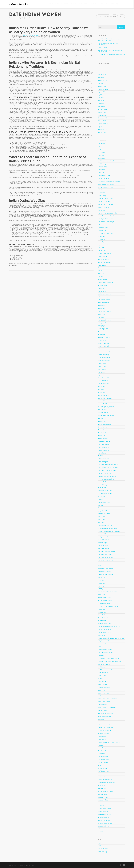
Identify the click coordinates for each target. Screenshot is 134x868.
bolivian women (103, 227)
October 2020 (102, 86)
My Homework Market (105, 598)
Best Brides (101, 210)
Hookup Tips (102, 436)
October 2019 (102, 121)
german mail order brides (106, 415)
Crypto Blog (101, 288)
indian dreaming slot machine (107, 476)
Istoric (67, 4)
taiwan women (102, 739)
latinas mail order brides (105, 525)
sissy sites (101, 719)
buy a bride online (103, 245)
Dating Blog (101, 308)
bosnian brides (102, 230)
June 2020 (101, 98)
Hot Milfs (100, 456)
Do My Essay (102, 334)
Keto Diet (101, 505)
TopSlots (100, 745)
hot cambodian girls (104, 447)
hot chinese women (104, 450)
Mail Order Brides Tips (105, 554)
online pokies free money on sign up (109, 626)
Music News (101, 595)
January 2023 (102, 75)
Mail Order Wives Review (105, 560)
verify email (101, 777)
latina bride (101, 517)
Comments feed (103, 849)
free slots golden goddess (106, 407)
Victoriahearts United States (106, 783)
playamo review (103, 644)
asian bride (101, 193)
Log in (100, 843)
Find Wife (101, 389)
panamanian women (104, 632)
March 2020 (101, 106)
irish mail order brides (105, 493)
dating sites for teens (104, 323)
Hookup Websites (103, 439)
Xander (13, 18)
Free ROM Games (103, 401)
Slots (99, 722)
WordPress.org (102, 852)
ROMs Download (103, 673)
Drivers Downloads (104, 346)
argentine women (103, 178)
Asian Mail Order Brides (105, 199)
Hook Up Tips (102, 421)
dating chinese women (105, 311)
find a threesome (103, 381)
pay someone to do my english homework (111, 638)
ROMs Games (102, 676)
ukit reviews (101, 754)
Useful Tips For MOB (104, 771)
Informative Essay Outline (106, 479)
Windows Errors (103, 797)
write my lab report (104, 820)
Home (51, 4)
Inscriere (94, 4)
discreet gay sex (103, 329)
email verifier (102, 366)
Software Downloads (104, 725)
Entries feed (101, 846)
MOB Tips (101, 589)
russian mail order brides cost (107, 699)
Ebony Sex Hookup (103, 355)
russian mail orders (104, 702)
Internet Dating (102, 485)
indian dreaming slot (104, 473)
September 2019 (103, 124)
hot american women (104, 441)
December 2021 (103, 80)
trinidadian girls (103, 748)
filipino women (102, 375)
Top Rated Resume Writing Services (109, 742)
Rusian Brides (102, 681)
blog (99, 225)
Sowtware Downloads (104, 731)
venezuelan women (104, 774)
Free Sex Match (102, 404)
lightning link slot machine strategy (109, 531)
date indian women (30, 18)
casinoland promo (103, 259)
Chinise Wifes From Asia (105, 282)
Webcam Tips (102, 788)
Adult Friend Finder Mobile (106, 161)
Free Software (102, 410)
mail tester (101, 563)
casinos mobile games (105, 262)
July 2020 (100, 95)
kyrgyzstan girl (102, 511)
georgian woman (103, 413)
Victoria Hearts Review (105, 780)
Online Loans (102, 621)
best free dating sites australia (107, 213)
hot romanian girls (103, 459)
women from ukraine (104, 809)
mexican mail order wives (106, 574)
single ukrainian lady (104, 716)
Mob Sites (101, 586)
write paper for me (104, 826)
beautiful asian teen (104, 201)
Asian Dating (102, 196)
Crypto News (102, 291)
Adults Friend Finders (104, 175)
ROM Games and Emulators (106, 670)
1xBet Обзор (101, 152)
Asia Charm (101, 190)
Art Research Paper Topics (106, 184)
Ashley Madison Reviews (105, 187)
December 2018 (103, 130)
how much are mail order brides (108, 465)
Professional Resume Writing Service (109, 658)
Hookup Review (102, 427)
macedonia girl (102, 543)
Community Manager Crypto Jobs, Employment (108, 44)
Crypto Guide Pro (103, 47)
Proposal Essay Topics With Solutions (109, 661)
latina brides (102, 519)
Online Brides (102, 612)
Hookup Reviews (103, 430)
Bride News (101, 236)
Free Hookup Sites (103, 395)
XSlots (100, 829)
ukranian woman (103, 762)
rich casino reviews (104, 664)
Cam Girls (101, 248)
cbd (99, 268)
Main (99, 566)
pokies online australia (105, 650)
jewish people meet (104, 502)
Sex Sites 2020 (102, 710)
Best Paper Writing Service (106, 219)
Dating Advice (102, 306)
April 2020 (101, 103)
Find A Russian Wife (104, 378)
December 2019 (103, 115)
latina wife (101, 522)
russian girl (101, 690)
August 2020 (102, 92)
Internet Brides (102, 482)
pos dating (101, 655)
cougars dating (102, 285)
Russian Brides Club (104, 687)
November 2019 (103, 118)
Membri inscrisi (104, 4)
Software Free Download (105, 728)
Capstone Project (103, 256)
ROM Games (102, 667)
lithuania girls (102, 534)
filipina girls (101, 372)
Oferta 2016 (59, 4)
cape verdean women (104, 253)
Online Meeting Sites (104, 624)
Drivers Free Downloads (105, 349)
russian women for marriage (107, 707)
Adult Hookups (102, 164)
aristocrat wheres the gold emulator (109, 181)
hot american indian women (32, 35)
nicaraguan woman (104, 603)
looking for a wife (103, 537)
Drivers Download (103, 343)
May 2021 (101, 83)
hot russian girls (103, 462)
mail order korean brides (105, 557)
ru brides (101, 679)
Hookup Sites (102, 433)
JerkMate (100, 499)
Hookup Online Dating (105, 424)
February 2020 (102, 109)
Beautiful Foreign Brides (105, 204)
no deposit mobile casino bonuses (108, 606)
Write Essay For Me (104, 817)
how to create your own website (108, 467)
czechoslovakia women (105, 294)
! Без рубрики (102, 144)
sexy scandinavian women (106, 713)
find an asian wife (103, 384)
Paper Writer (102, 635)
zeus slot (100, 832)
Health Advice (102, 418)
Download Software (104, 337)
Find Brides (101, 386)
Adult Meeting (102, 167)
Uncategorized (102, 768)
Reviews (74, 4)
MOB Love (101, 580)
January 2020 (102, 112)
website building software (106, 791)
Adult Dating (102, 158)
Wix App (100, 803)
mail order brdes (103, 546)
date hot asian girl (103, 297)
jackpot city (101, 496)
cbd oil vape (101, 274)
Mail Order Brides (103, 548)
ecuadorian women (104, 358)
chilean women (102, 279)
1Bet (99, 146)
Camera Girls (102, 251)
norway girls (102, 609)
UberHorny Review (103, 751)
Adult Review (102, 170)
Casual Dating (102, 265)
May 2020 (101, 101)
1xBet (99, 149)
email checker (102, 363)
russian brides (102, 684)
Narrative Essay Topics (105, 600)
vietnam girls (102, 785)
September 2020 (103, 89)
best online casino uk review (107, 216)
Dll (99, 332)
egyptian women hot (104, 360)
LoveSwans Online (103, 540)
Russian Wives (102, 705)
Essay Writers (102, 369)
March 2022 (101, 77)
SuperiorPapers (103, 736)
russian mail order (103, 693)
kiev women (101, 508)
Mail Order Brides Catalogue (107, 551)
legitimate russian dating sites (107, 528)
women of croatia (103, 812)
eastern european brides (105, 352)
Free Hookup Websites (105, 398)
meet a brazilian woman (105, 569)
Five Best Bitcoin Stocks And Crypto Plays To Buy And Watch (111, 51)
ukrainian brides (103, 757)
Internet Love (102, 488)
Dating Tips (101, 326)
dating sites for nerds (104, 320)
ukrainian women (103, 759)
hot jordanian (102, 453)
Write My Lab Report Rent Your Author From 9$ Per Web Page (110, 40)
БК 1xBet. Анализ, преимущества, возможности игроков (111, 55)
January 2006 (102, 132)
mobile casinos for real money (107, 592)
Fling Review (102, 392)
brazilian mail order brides (106, 233)
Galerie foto (84, 4)
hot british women (103, 444)
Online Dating (102, 615)
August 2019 (102, 127)
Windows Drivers (103, 794)
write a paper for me (104, 814)
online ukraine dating (104, 629)
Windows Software (103, 800)
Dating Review (102, 314)
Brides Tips (101, 242)
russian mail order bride (105, 696)
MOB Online (102, 583)
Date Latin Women (103, 303)
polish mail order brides (105, 652)
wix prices (101, 806)
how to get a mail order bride (107, 470)
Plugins (100, 647)
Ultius (100, 765)
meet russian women (104, 572)
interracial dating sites (105, 491)
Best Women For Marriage (106, 222)
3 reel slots (101, 155)
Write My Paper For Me (105, 823)
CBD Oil (100, 271)
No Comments (103, 16)
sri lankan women (103, 733)
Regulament (115, 4)
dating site (101, 317)
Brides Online (102, 239)
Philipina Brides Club (104, 641)
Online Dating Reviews (105, 618)
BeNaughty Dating (103, 207)
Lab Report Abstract (104, 514)
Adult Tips (101, 173)
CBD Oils (100, 277)
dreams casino (102, 340)
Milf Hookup (101, 577)
